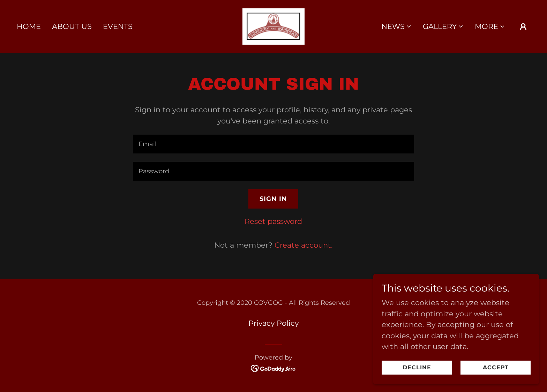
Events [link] (118, 26)
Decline (436, 367)
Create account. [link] (304, 245)
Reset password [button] (273, 221)
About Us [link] (72, 26)
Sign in (273, 199)
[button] (396, 27)
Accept (502, 367)
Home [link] (29, 26)
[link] (274, 26)
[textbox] (273, 144)
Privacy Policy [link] (273, 323)
